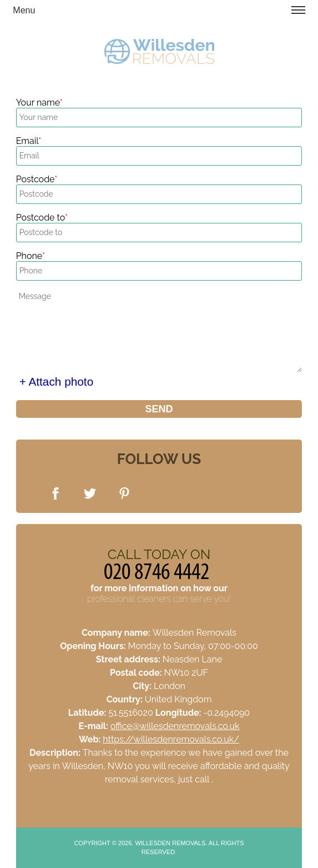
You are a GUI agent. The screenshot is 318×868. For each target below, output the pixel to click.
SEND (159, 409)
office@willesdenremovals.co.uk (175, 726)
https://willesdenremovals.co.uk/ (171, 739)
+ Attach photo (57, 381)
